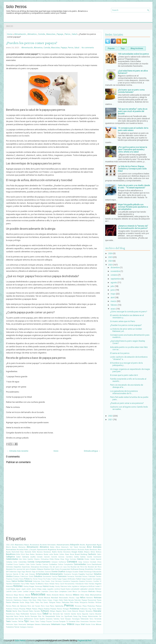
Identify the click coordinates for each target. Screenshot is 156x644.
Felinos (85, 576)
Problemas (75, 609)
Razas (9, 611)
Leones (38, 591)
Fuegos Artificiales (69, 579)
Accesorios (35, 545)
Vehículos (10, 624)
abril (113, 297)
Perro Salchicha (57, 606)
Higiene (98, 584)
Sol (100, 616)
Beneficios (11, 554)
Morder (16, 598)
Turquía (62, 621)
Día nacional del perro (21, 569)
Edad (81, 572)
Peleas (58, 602)
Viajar (64, 624)
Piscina (22, 609)
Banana (40, 552)
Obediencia (17, 600)
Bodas (32, 554)
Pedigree (52, 602)
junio (113, 290)
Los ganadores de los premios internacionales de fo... (124, 392)
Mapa (16, 595)
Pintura (16, 609)
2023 (12, 545)
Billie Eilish (21, 554)
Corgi (80, 562)
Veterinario (56, 624)
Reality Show (17, 611)
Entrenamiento (56, 574)
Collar (15, 562)
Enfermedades (43, 574)
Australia (81, 550)
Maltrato (92, 591)
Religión (82, 611)
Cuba (27, 564)
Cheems (37, 559)
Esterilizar (24, 576)
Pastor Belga (24, 602)
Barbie (60, 552)
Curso (89, 564)
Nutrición (9, 600)
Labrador (84, 589)
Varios (99, 621)
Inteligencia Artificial (87, 586)
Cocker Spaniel (96, 559)
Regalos (59, 611)
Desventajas (44, 567)
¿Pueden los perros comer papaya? (32, 43)
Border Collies (59, 554)
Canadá (40, 557)
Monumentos (96, 595)
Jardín (29, 589)
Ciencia (80, 559)
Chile (52, 559)
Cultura (60, 564)
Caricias (61, 557)
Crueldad (9, 564)
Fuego (59, 579)
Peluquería (83, 602)
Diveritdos (89, 569)
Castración (97, 557)
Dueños (62, 572)
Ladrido (9, 591)
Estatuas (16, 576)
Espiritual (89, 574)
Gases (8, 581)
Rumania (33, 614)
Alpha (52, 547)
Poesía (53, 609)
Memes (62, 595)
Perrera (9, 606)
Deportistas (26, 567)
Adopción (75, 545)
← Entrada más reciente (18, 451)
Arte (69, 550)
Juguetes (50, 589)
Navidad (54, 598)
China (57, 559)
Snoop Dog (77, 616)
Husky (52, 586)
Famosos (62, 576)
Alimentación (20, 34)
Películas (66, 602)
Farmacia (71, 576)
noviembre (115, 271)
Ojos (34, 600)
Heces (47, 584)
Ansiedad (20, 550)
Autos (87, 550)
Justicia (57, 589)
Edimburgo (88, 572)
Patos (37, 602)
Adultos (83, 545)
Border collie (48, 554)
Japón (23, 589)
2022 (8, 545)
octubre (114, 275)
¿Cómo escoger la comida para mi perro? (129, 312)
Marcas (22, 595)
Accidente (43, 545)
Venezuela (22, 624)
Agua (99, 545)
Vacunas (93, 621)
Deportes (17, 567)
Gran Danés (46, 581)
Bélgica (87, 552)
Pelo (72, 602)
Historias (18, 586)
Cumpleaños (69, 564)
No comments (88, 48)
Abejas (27, 545)
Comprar (55, 562)
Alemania (22, 547)
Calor (18, 557)
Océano (25, 600)
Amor (89, 547)
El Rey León (24, 574)
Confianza (62, 562)
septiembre (116, 279)
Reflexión (45, 611)
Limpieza (63, 591)
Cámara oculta (29, 557)
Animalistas (11, 550)
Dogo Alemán (26, 572)
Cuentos (39, 564)
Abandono (19, 545)
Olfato (39, 600)
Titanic (32, 621)
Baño (54, 552)
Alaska (15, 547)
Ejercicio (9, 574)
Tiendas (14, 621)
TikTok (21, 621)
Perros (67, 34)
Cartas (83, 557)
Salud (74, 34)
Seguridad (10, 616)
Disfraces (75, 569)
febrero (114, 305)
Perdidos (91, 602)
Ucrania (72, 621)
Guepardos (75, 581)
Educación (97, 572)
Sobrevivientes (93, 616)
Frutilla (54, 579)
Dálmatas (10, 567)
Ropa (18, 614)
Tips (26, 621)
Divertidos (98, 569)
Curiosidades (80, 564)
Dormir (55, 572)
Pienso (99, 606)
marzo (113, 301)
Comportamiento (43, 562)
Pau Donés (44, 602)
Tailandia (49, 619)
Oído (30, 600)
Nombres (90, 598)
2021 (110, 420)
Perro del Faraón (34, 606)
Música (47, 598)
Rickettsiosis (11, 614)
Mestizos (69, 595)
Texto (8, 621)
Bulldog (84, 554)
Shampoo (34, 616)
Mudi (21, 598)
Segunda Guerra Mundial (92, 614)
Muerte (27, 598)
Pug (90, 609)
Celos (25, 559)
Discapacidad (65, 569)
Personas (78, 606)
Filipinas (9, 579)
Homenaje (38, 586)
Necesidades (64, 598)
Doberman (13, 572)
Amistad (82, 547)
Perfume (98, 602)
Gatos (14, 581)
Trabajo (43, 621)
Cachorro (92, 554)
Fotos (27, 579)
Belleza (99, 552)
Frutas (48, 579)
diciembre (115, 267)
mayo (113, 294)
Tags (123, 48)
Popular (111, 48)
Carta (76, 557)
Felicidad (78, 576)
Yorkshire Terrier (13, 627)
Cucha (33, 564)
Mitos (82, 595)
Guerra (82, 581)
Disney (82, 569)
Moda (87, 595)
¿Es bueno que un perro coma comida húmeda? (131, 91)
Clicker (87, 559)
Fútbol (78, 579)
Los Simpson (83, 591)
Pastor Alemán (12, 602)
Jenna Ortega (37, 589)
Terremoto (98, 619)
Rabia (99, 609)
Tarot (62, 619)
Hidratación (80, 584)
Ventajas (30, 624)
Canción (47, 557)
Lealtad (26, 591)
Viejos (78, 624)
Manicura (10, 595)
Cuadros (22, 564)
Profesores (84, 609)
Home (10, 34)
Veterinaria (46, 624)
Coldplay (9, 562)
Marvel (28, 595)
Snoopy (85, 616)
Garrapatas (97, 579)
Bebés (81, 552)
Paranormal (92, 600)
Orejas (50, 600)
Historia (9, 586)
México (76, 595)
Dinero (57, 569)
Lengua (32, 591)
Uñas (78, 621)
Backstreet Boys (18, 552)
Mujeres (34, 598)
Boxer (67, 554)
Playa (41, 609)
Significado (68, 616)
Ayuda (8, 552)
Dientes (47, 569)
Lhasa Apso (54, 591)
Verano (38, 624)
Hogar (32, 586)
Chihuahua (45, 559)
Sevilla (27, 616)
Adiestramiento (63, 545)
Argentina (52, 550)
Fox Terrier (34, 579)
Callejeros (10, 557)
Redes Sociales (35, 611)
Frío (44, 579)
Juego (44, 589)
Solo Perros (16, 7)
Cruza (16, 564)
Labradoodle (75, 589)
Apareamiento (42, 550)
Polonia (59, 609)
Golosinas (37, 581)
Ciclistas (73, 559)
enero (113, 309)
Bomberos (39, 554)
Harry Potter (25, 584)
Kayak (63, 589)
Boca (27, 554)
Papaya (60, 34)
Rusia (39, 614)
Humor (46, 586)
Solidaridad (10, 619)
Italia (13, 589)
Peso (85, 606)
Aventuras (93, 550)
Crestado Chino (96, 562)
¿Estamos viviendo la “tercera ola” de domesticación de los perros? (133, 227)
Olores (44, 600)
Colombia (22, 562)
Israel (8, 589)
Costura (86, 562)
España (82, 574)
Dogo (19, 572)
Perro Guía (45, 606)
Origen (56, 600)
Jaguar (18, 589)
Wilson (99, 624)
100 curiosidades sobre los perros (133, 54)
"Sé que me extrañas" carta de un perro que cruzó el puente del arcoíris (133, 111)
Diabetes (33, 569)
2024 (110, 261)
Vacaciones (85, 621)
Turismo (55, 621)
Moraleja (9, 598)
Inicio (10, 26)
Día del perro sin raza (58, 567)
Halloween (16, 584)
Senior (16, 616)
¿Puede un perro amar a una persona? (127, 403)
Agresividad (91, 545)
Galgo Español (87, 579)
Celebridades (12, 559)
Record (25, 611)
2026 (110, 253)
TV (67, 621)
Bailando (28, 552)
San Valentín (65, 614)
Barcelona (67, 552)
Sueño (42, 619)
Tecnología (76, 619)
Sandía (74, 614)
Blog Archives (137, 48)
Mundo (41, 598)
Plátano (35, 609)
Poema (47, 609)
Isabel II (98, 586)
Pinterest (9, 609)
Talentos (56, 619)
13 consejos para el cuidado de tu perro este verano (133, 129)
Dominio (48, 572)
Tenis (91, 619)
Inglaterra (75, 586)
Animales (97, 547)
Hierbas (92, 584)
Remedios (89, 611)
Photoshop (91, 606)
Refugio (53, 611)
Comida (41, 34)
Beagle (74, 552)
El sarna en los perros (120, 353)
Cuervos (45, 564)
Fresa (40, 579)
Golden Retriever (25, 581)
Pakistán (78, 600)
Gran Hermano (56, 581)
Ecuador (75, 572)
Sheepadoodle (50, 616)
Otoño (61, 600)
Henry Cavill (60, 584)
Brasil (77, 554)
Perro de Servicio (19, 606)
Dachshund (97, 564)
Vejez (16, 624)
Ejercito (16, 574)
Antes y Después (30, 550)
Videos (71, 624)
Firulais (16, 579)
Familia (55, 576)
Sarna (79, 614)
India (69, 586)
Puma (94, 609)
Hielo (86, 584)
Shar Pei (41, 616)
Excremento (47, 576)
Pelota (77, 602)
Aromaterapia (62, 550)
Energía (32, 574)
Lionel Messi (72, 591)
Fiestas (99, 576)
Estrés (31, 576)
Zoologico (23, 627)
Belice (93, 552)
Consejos (72, 562)
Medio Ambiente (53, 595)
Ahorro (8, 547)
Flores (21, 579)
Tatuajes (68, 619)
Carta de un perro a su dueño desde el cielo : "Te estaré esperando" (134, 187)
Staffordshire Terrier (31, 619)
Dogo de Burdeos (38, 572)
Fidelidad (92, 576)
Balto (34, 552)
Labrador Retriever (94, 589)
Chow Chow (65, 559)
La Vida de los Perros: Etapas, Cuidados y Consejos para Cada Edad (132, 169)
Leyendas (45, 591)
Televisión (85, 619)
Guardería (66, 581)
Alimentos (32, 34)
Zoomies (30, 627)
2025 (110, 257)
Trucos (49, 621)
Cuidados (53, 564)
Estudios (38, 576)
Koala (68, 589)
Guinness (89, 581)
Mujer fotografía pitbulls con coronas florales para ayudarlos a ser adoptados (133, 207)
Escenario (67, 574)
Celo (20, 559)
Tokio (37, 621)
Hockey (26, 586)
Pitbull (29, 609)
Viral (83, 624)
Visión (88, 624)
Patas (32, 602)
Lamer (20, 591)
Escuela (75, 574)
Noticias (98, 598)
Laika (14, 591)
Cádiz (99, 554)
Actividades (52, 545)
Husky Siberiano (61, 586)
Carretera (69, 557)
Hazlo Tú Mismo (37, 584)
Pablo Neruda (69, 600)
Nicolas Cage (74, 598)
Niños (83, 598)
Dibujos (40, 569)
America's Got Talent (70, 547)
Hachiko (9, 584)
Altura (58, 547)
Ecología (69, 572)
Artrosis (74, 550)
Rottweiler (25, 614)
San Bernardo (55, 614)
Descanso (35, 567)
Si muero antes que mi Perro (123, 321)
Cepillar (30, 559)
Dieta (52, 569)
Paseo (99, 600)
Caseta (89, 557)
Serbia (22, 616)
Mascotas (51, 34)
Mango (99, 591)
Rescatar (97, 611)
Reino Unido (67, 611)
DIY (7, 572)
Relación (75, 611)
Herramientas (70, 584)
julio (112, 286)
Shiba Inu (60, 616)
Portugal (66, 609)
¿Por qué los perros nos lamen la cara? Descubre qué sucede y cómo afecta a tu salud (132, 149)
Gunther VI (97, 581)
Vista (93, 624)
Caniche (54, 557)
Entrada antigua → (92, 451)
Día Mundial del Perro (76, 567)
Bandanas (47, 552)
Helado (52, 584)
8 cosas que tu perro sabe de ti (124, 375)
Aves (100, 550)
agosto (114, 282)
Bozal (72, 554)
